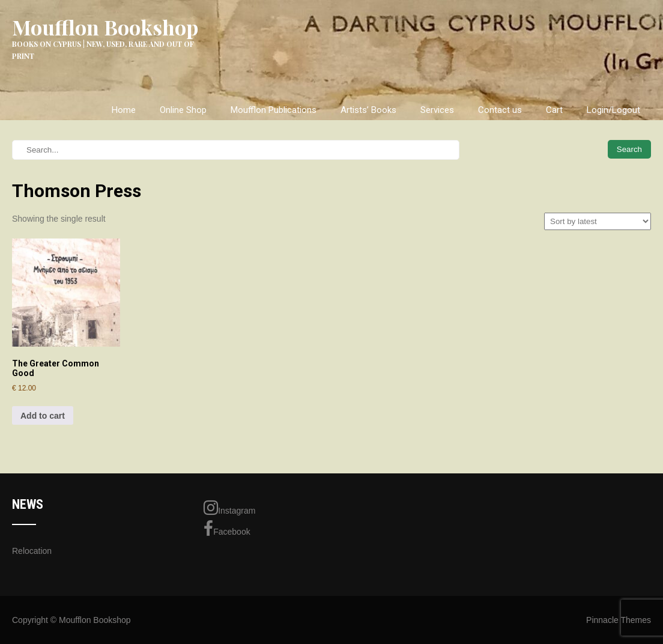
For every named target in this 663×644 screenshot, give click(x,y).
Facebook (227, 529)
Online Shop (183, 110)
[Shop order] (598, 221)
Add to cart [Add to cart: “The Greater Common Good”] (43, 416)
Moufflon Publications (274, 110)
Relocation (32, 551)
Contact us (500, 110)
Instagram (229, 508)
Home (124, 110)
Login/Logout (613, 110)
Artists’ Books (368, 110)
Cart (554, 110)
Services (437, 110)
